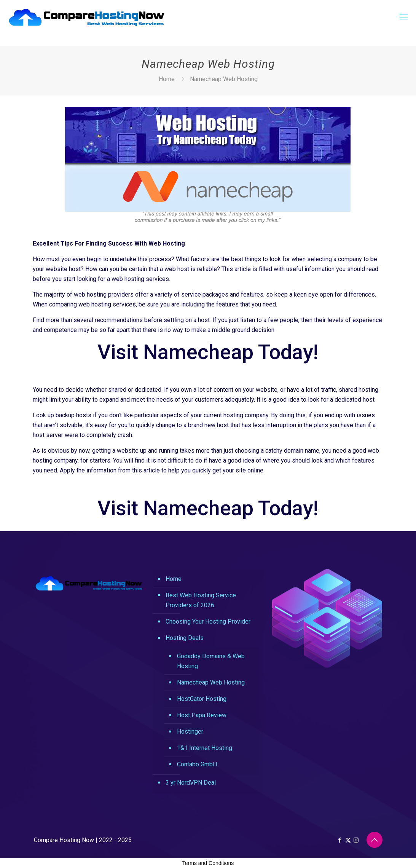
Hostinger (190, 732)
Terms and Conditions (208, 863)
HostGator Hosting (202, 699)
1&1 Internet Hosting (205, 748)
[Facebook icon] (340, 840)
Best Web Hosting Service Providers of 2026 (201, 600)
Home (167, 79)
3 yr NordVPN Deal (191, 783)
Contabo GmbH (197, 764)
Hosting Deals (185, 638)
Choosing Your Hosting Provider (208, 621)
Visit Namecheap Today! (208, 352)
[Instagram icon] (356, 840)
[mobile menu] (404, 18)
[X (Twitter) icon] (348, 840)
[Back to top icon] (375, 840)
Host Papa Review (202, 715)
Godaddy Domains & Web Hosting (211, 661)
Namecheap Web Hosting (211, 682)
